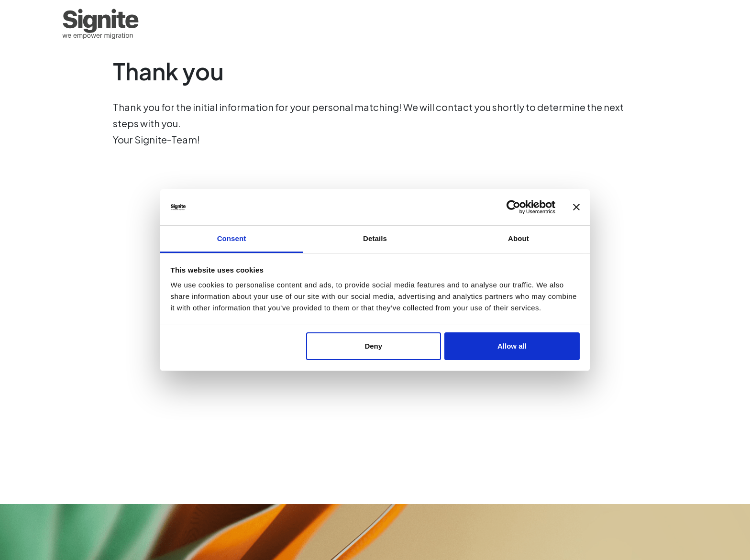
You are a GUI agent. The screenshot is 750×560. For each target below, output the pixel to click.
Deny (373, 346)
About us (646, 24)
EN (681, 24)
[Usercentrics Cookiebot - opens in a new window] (513, 207)
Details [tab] (375, 238)
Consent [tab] (232, 238)
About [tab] (518, 238)
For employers (584, 24)
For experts (516, 24)
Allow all (512, 346)
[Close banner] (576, 207)
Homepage (454, 24)
